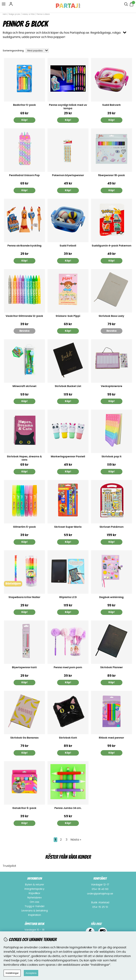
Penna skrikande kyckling (24, 246)
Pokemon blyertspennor (68, 175)
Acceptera (31, 973)
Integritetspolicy (34, 889)
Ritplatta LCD (68, 597)
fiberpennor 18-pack (112, 175)
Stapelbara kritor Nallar (24, 597)
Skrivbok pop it (112, 457)
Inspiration (35, 915)
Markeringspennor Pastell (68, 457)
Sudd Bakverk (112, 105)
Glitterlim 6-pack (24, 527)
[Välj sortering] (37, 51)
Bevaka (24, 331)
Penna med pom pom (68, 667)
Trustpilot (9, 866)
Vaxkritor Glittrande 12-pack (24, 316)
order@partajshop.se (100, 894)
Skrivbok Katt (68, 738)
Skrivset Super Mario (68, 527)
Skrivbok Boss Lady (111, 316)
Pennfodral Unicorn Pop (24, 175)
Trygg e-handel (34, 906)
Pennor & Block (43, 14)
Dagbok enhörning (111, 597)
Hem (5, 14)
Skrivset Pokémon (112, 527)
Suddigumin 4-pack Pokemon (112, 246)
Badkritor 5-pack (24, 105)
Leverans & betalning (35, 911)
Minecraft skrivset (24, 386)
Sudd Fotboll (68, 246)
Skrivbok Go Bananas (24, 738)
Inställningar (12, 973)
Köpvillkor (34, 893)
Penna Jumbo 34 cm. (68, 808)
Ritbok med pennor (111, 738)
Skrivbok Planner (112, 667)
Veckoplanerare (112, 386)
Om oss (34, 902)
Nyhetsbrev (35, 898)
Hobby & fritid (28, 14)
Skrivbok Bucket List (68, 386)
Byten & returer (35, 885)
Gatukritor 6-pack (24, 808)
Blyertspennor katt (24, 667)
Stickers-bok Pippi (68, 316)
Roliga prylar (15, 14)
